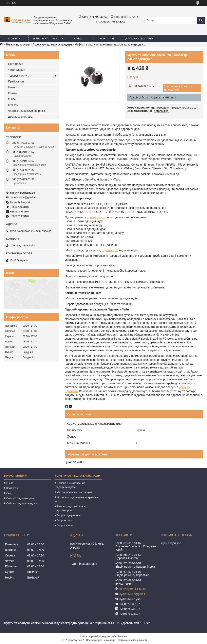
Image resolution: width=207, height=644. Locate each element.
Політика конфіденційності (132, 640)
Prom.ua (122, 637)
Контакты (107, 39)
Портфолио (16, 64)
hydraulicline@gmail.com (25, 197)
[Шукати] (201, 20)
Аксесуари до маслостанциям (52, 44)
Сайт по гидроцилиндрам (22, 503)
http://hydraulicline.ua (23, 193)
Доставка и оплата (139, 39)
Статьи (13, 93)
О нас (78, 39)
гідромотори (110, 250)
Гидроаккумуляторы (69, 515)
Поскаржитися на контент (100, 640)
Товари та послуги (18, 44)
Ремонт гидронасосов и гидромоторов (70, 508)
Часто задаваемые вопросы (26, 111)
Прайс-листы (17, 81)
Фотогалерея (17, 70)
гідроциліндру (96, 217)
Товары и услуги (45, 39)
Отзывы (13, 105)
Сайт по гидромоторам (20, 498)
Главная (14, 39)
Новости (14, 87)
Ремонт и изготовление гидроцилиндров (70, 485)
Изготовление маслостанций (74, 492)
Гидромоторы (65, 520)
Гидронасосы (65, 525)
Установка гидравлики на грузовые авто (77, 499)
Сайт (9, 493)
